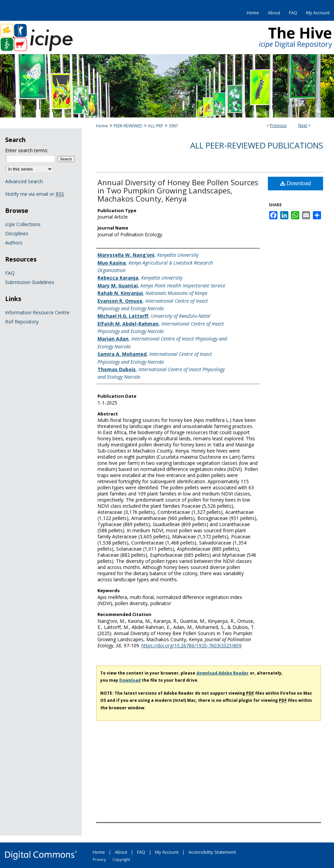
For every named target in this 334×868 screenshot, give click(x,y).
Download (296, 183)
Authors (14, 243)
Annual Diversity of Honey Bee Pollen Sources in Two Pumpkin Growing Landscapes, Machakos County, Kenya (178, 190)
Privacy (99, 859)
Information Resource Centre (37, 312)
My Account (167, 852)
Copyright (121, 859)
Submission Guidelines (30, 282)
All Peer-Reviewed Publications (257, 145)
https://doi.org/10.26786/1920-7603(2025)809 (192, 645)
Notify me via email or (35, 194)
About (121, 852)
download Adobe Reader (223, 673)
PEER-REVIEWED (128, 126)
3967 (173, 126)
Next (303, 125)
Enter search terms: (27, 150)
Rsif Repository (22, 322)
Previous (278, 125)
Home (102, 126)
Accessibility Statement (212, 852)
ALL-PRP (156, 126)
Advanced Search (24, 181)
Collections (23, 224)
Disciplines (17, 233)
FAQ (10, 273)
